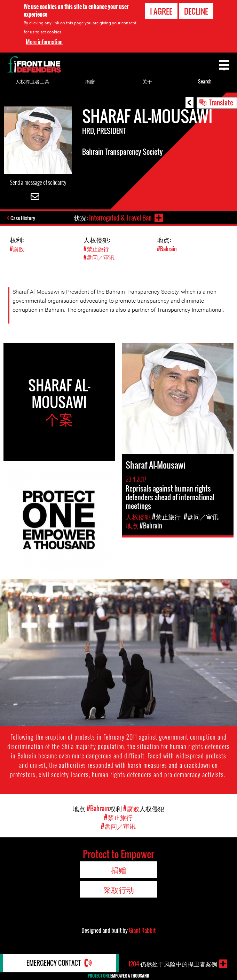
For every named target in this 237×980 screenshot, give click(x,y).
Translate (221, 102)
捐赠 (90, 81)
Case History (23, 218)
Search (205, 81)
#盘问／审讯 (99, 257)
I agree (161, 11)
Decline (196, 11)
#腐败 (17, 249)
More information (44, 42)
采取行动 (119, 890)
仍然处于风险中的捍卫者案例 (173, 964)
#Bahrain (167, 249)
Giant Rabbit (142, 930)
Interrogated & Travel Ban (120, 218)
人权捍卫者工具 (32, 81)
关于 (147, 81)
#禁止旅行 (96, 249)
